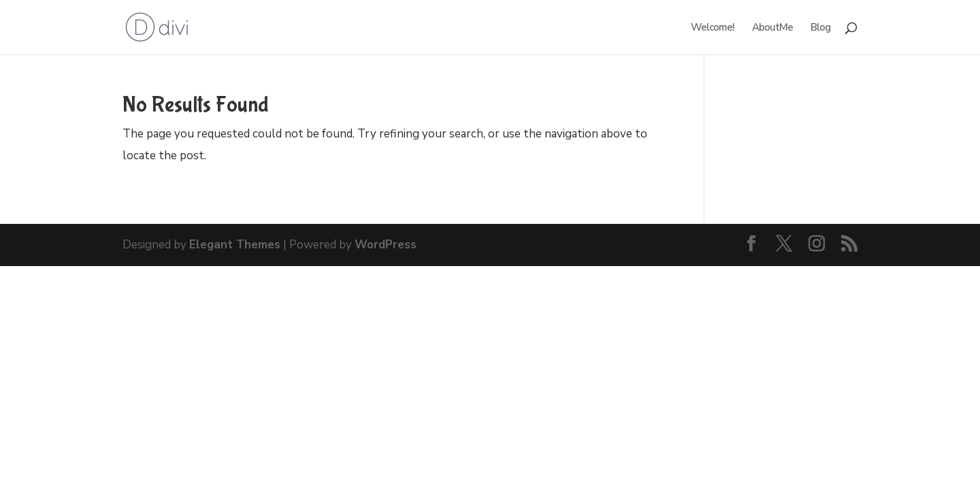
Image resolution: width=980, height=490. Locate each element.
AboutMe (772, 28)
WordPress (386, 245)
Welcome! (713, 28)
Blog (820, 28)
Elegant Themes (235, 245)
